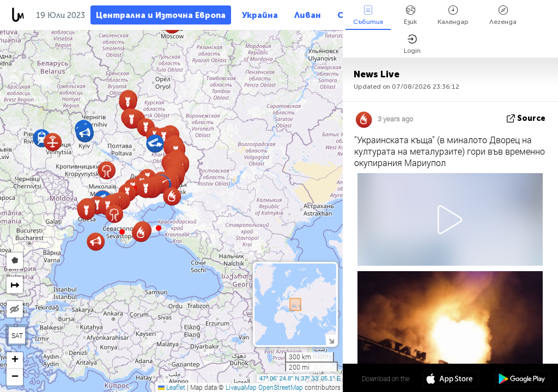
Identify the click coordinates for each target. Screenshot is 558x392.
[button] (159, 228)
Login (412, 44)
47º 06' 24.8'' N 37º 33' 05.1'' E (300, 378)
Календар (453, 16)
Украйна (260, 15)
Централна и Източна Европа (161, 15)
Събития (368, 16)
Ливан (308, 15)
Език (410, 16)
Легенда (503, 16)
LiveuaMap (241, 387)
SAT (17, 335)
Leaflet (172, 387)
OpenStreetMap (281, 387)
